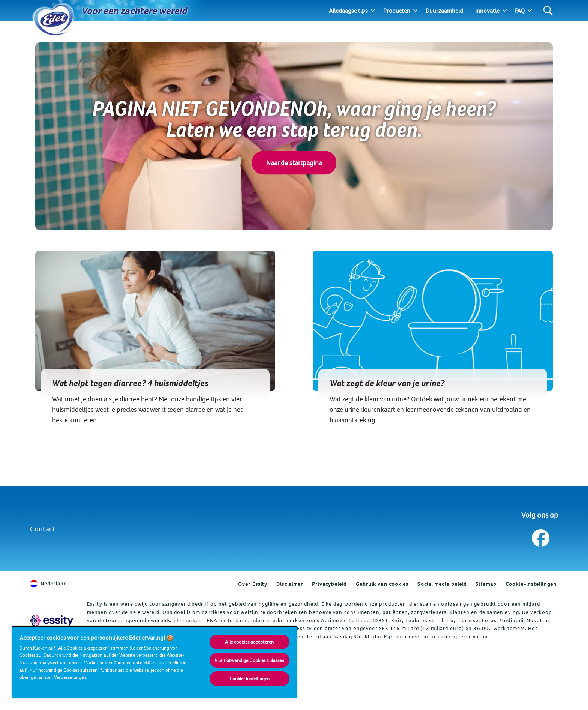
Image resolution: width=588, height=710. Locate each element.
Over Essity (253, 584)
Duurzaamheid (444, 11)
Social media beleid (442, 584)
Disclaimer (290, 584)
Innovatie (487, 11)
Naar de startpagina (294, 163)
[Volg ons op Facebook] (540, 536)
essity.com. (475, 636)
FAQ (520, 11)
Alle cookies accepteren (249, 642)
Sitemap (486, 584)
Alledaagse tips (348, 11)
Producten (397, 11)
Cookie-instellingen (531, 584)
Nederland (48, 584)
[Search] (548, 11)
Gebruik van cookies (382, 584)
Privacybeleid (329, 584)
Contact (43, 529)
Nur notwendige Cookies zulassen (249, 660)
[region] (154, 662)
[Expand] (373, 11)
